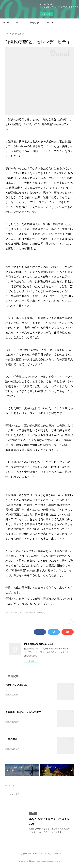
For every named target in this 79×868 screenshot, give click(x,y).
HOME (6, 23)
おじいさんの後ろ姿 (16, 685)
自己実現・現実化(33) (37, 613)
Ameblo (49, 23)
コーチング (34, 23)
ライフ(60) (9, 613)
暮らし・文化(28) (21, 613)
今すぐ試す (46, 14)
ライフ (19, 23)
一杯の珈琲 (11, 739)
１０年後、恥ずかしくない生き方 (23, 712)
